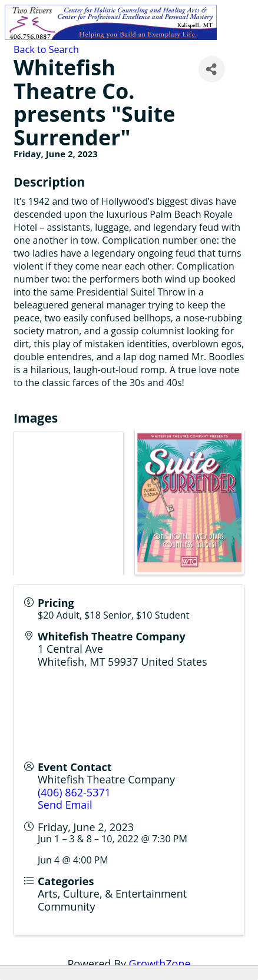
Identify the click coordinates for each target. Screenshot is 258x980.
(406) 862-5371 (74, 792)
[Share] (212, 69)
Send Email (65, 805)
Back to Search (46, 49)
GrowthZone (160, 964)
